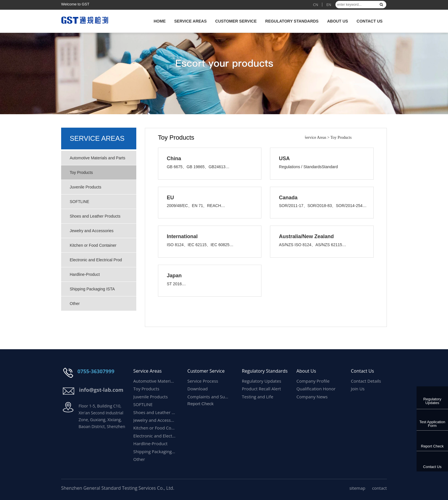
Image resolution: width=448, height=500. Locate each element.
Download (198, 389)
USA (284, 158)
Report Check (432, 446)
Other (75, 304)
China (174, 158)
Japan (174, 276)
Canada (288, 198)
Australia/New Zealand (306, 236)
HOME (160, 21)
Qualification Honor (316, 389)
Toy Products (81, 172)
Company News (312, 397)
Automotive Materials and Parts (98, 158)
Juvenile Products (86, 187)
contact (379, 488)
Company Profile (313, 381)
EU (170, 198)
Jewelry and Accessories (92, 231)
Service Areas (191, 21)
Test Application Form (432, 424)
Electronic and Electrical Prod (96, 260)
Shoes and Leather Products (95, 216)
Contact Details (366, 381)
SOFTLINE (79, 202)
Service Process (203, 381)
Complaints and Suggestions (209, 397)
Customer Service (236, 21)
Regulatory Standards (292, 21)
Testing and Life (257, 397)
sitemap (357, 488)
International (182, 236)
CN (315, 5)
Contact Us (370, 21)
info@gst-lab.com (101, 390)
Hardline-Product (85, 274)
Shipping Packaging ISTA (92, 289)
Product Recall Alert (261, 389)
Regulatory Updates (432, 401)
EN (329, 5)
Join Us (358, 389)
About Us (338, 21)
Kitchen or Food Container (93, 245)
